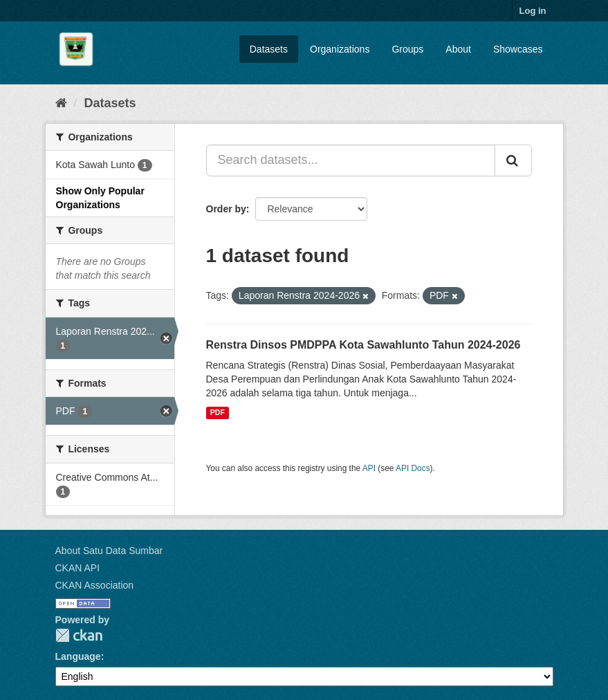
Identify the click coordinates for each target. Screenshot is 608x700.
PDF (218, 413)
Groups (407, 49)
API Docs (413, 468)
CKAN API (78, 568)
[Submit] (513, 160)
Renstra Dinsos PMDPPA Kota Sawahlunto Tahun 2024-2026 (363, 345)
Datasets (269, 49)
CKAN (79, 635)
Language (78, 656)
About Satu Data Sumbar (109, 551)
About (458, 49)
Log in (533, 11)
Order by (226, 209)
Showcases (518, 49)
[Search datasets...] (351, 160)
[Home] (61, 103)
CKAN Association (95, 585)
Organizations (340, 49)
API (369, 468)
